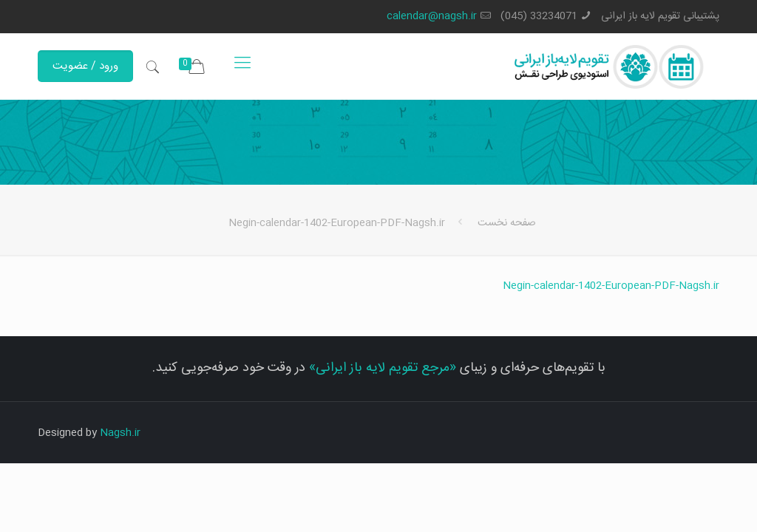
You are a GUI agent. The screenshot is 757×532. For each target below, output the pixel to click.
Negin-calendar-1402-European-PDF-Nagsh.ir (611, 286)
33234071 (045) (539, 16)
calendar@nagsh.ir (432, 16)
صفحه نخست (507, 223)
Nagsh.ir (120, 433)
